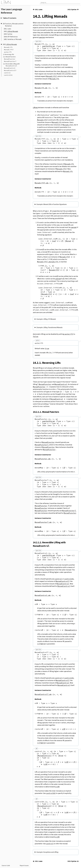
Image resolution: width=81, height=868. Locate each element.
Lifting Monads (13, 31)
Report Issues (24, 866)
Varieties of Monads (14, 39)
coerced (74, 228)
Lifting (35, 108)
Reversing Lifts (9, 54)
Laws (9, 29)
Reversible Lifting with (13, 65)
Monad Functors (11, 57)
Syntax (10, 34)
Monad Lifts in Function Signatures (55, 205)
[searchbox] (60, 3)
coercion (42, 37)
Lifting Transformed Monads (53, 329)
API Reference (12, 37)
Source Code (6, 866)
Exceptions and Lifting (51, 855)
